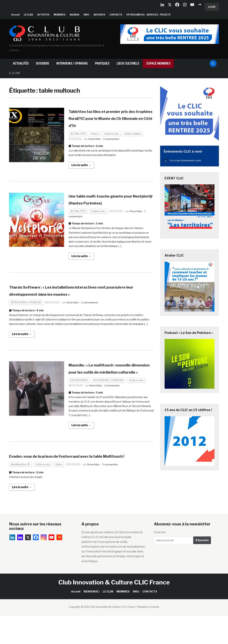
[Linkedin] (20, 565)
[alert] (190, 161)
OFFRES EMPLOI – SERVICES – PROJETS (148, 15)
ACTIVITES (43, 15)
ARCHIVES (99, 15)
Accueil (15, 15)
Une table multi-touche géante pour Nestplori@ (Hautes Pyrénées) (106, 210)
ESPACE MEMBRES (158, 63)
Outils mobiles (132, 141)
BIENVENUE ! (92, 619)
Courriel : (160, 560)
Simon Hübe (95, 146)
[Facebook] (177, 5)
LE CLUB (28, 15)
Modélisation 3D (20, 492)
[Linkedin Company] (162, 5)
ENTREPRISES (79, 401)
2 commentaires (93, 316)
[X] (170, 5)
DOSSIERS (42, 63)
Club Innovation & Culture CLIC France (114, 610)
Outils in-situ (111, 141)
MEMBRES (59, 15)
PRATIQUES (102, 63)
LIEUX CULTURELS (128, 63)
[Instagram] (185, 5)
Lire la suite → (81, 172)
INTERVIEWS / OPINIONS (72, 63)
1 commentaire (115, 406)
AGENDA (74, 15)
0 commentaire (115, 146)
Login (212, 7)
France (95, 141)
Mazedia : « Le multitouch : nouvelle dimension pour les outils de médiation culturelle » (111, 386)
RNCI (86, 15)
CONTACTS (116, 15)
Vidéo (59, 492)
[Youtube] (192, 5)
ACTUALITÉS (21, 63)
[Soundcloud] (200, 5)
